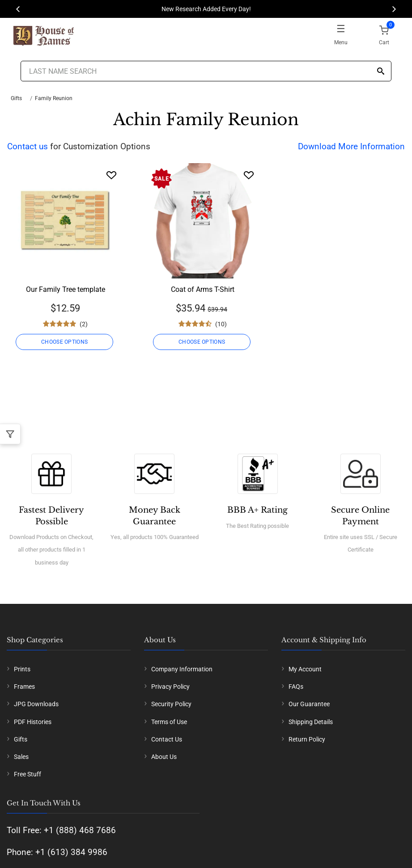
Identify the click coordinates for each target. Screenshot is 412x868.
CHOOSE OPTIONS (65, 342)
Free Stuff (28, 774)
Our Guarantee (309, 704)
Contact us (28, 146)
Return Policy (307, 739)
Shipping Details (311, 722)
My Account (305, 669)
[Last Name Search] (206, 71)
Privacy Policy (170, 687)
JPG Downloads (36, 704)
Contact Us (167, 739)
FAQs (296, 687)
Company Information (182, 669)
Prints (22, 669)
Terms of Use (169, 722)
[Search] (381, 72)
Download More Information (351, 146)
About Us (164, 757)
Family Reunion (54, 98)
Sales (21, 757)
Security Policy (171, 704)
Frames (24, 687)
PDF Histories (33, 722)
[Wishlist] (111, 175)
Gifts (16, 98)
